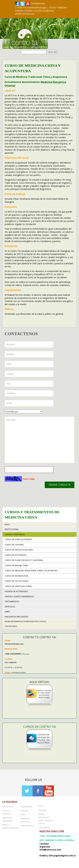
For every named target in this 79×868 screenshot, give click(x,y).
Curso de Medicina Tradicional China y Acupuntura (31, 571)
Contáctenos (11, 626)
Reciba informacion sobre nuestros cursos (25, 621)
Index (7, 524)
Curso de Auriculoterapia (18, 539)
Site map (42, 810)
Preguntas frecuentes (17, 617)
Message (39, 440)
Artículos (10, 607)
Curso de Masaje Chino (17, 565)
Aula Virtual (39, 682)
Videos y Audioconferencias (19, 597)
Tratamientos (12, 602)
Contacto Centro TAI (39, 637)
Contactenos (38, 3)
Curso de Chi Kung (14, 545)
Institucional (12, 529)
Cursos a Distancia (15, 534)
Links (7, 612)
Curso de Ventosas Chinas (19, 586)
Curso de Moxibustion (16, 576)
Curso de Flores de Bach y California (24, 560)
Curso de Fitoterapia (16, 555)
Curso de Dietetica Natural (19, 550)
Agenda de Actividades (16, 591)
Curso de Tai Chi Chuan (17, 581)
